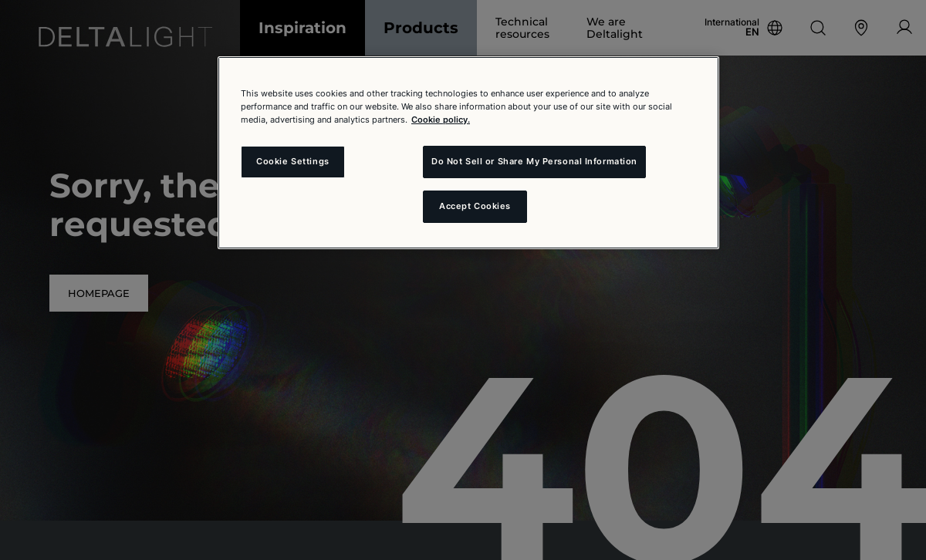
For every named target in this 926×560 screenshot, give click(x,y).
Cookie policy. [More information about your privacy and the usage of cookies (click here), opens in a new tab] (441, 120)
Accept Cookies (475, 206)
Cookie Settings (293, 161)
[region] (468, 153)
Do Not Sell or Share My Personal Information (534, 161)
